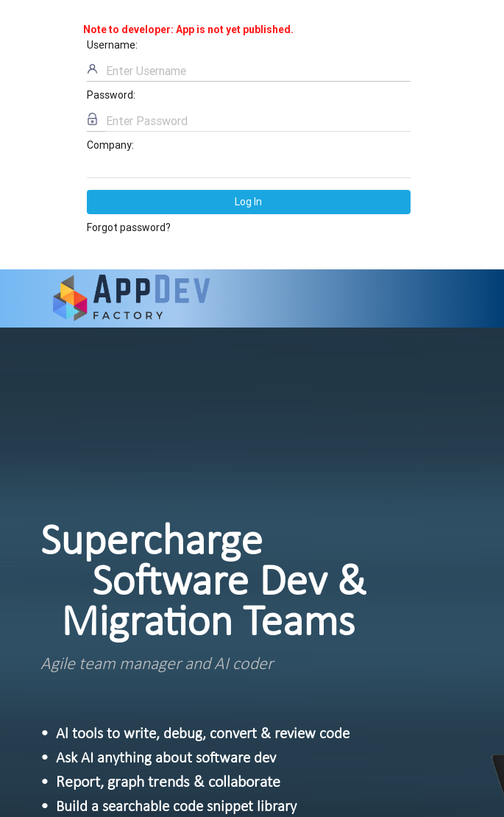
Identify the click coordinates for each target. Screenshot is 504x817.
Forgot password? (129, 227)
